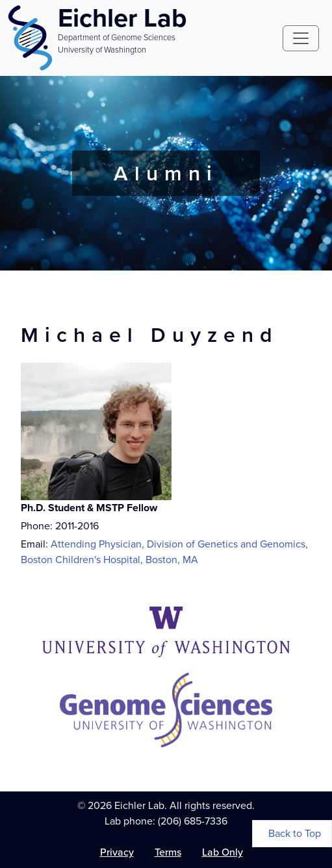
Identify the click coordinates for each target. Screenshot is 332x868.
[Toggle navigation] (301, 38)
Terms (168, 852)
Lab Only (223, 852)
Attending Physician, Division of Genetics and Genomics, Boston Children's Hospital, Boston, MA (164, 552)
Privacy (117, 852)
